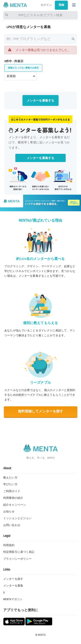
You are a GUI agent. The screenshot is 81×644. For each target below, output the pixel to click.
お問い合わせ (12, 525)
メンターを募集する (40, 101)
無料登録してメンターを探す (41, 411)
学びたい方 (10, 484)
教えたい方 (10, 478)
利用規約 (9, 545)
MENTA (42, 635)
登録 (61, 5)
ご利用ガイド (12, 491)
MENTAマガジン (13, 599)
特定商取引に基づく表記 (19, 552)
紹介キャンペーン (15, 505)
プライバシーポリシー (17, 559)
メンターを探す (13, 579)
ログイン (46, 5)
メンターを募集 (13, 586)
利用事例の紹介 (13, 498)
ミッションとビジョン (17, 518)
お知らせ (9, 512)
